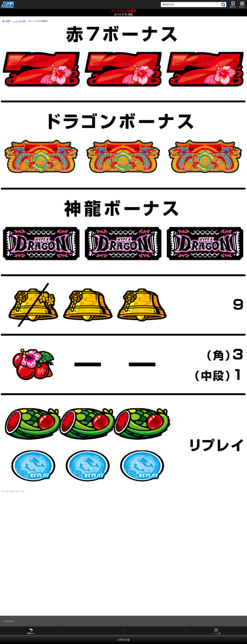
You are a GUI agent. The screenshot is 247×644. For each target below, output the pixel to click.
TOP (8, 21)
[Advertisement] (124, 523)
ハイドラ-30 (19, 21)
